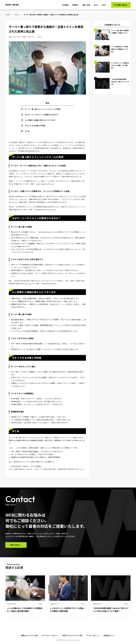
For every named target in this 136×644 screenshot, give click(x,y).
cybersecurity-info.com (45, 184)
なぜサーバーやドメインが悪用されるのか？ (42, 115)
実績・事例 (85, 5)
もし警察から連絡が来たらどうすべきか (40, 120)
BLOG (96, 5)
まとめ (27, 131)
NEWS (104, 5)
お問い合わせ (15, 545)
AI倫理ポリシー (109, 636)
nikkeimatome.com (49, 284)
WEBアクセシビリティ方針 (72, 636)
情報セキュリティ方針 (29, 636)
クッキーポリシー (93, 636)
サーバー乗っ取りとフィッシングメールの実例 (43, 109)
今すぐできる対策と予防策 (35, 126)
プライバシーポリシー (50, 636)
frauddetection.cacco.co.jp (45, 210)
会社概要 (64, 5)
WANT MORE (12, 5)
